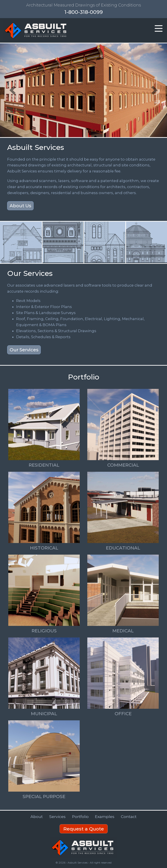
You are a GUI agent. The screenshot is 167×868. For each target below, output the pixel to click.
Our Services (24, 350)
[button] (159, 29)
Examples (105, 817)
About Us (20, 206)
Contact (129, 817)
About (37, 817)
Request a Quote (84, 829)
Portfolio (80, 817)
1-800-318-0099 (84, 12)
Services (57, 817)
